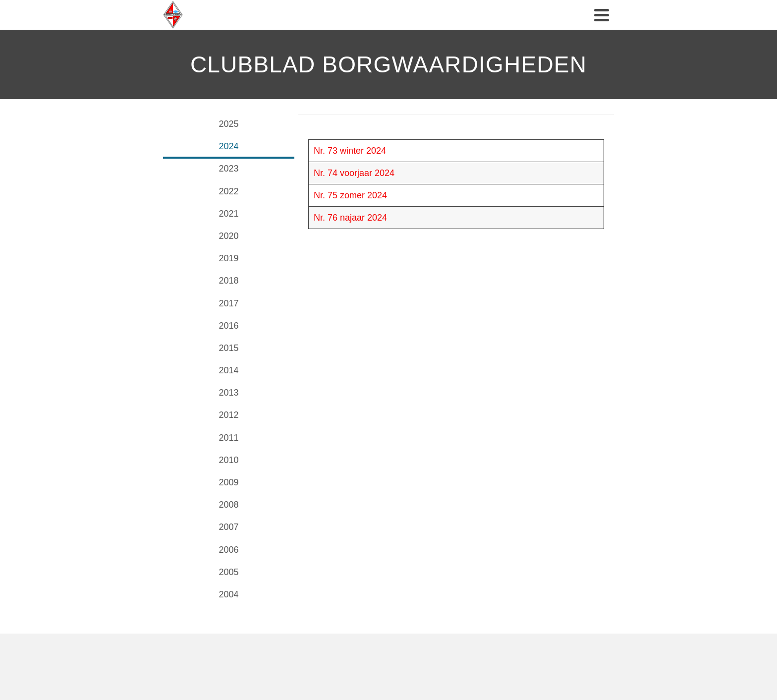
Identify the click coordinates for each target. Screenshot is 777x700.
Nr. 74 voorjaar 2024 (354, 173)
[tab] (229, 125)
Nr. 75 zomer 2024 (350, 195)
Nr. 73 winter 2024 (350, 151)
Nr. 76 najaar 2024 (350, 218)
